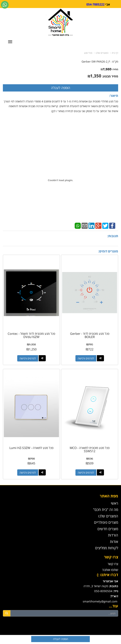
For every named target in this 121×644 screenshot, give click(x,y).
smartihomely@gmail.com (100, 601)
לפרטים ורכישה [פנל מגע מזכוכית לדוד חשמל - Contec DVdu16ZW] (28, 358)
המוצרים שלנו (102, 53)
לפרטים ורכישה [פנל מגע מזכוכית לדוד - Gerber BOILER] (86, 358)
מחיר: (109, 69)
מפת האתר (109, 496)
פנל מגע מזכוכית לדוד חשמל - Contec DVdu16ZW (31, 335)
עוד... (114, 606)
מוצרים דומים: (108, 251)
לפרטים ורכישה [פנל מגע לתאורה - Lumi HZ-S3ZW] (28, 473)
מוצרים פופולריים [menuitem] (106, 522)
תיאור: (114, 96)
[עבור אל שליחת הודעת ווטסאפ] (5, 5)
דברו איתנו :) (108, 575)
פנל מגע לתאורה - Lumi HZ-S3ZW (31, 448)
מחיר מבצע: (110, 76)
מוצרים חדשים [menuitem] (108, 529)
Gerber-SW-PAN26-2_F (96, 61)
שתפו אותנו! (110, 570)
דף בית (115, 53)
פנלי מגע (88, 53)
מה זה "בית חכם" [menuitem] (106, 509)
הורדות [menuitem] (113, 535)
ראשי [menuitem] (114, 503)
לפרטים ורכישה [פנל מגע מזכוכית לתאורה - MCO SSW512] (86, 473)
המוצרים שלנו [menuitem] (108, 516)
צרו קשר (111, 557)
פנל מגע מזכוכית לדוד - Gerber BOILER (90, 335)
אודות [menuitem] (114, 542)
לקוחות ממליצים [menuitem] (107, 548)
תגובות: (113, 236)
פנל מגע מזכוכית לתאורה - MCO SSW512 (90, 450)
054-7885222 (95, 4)
